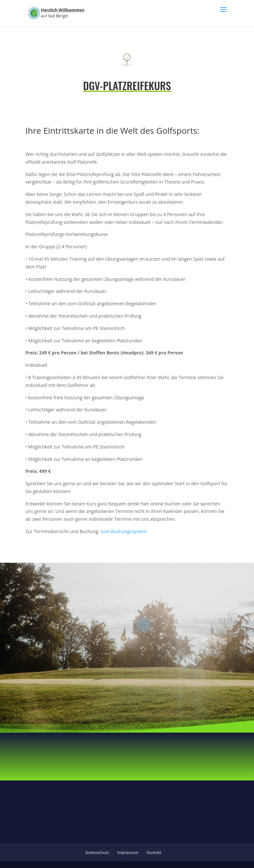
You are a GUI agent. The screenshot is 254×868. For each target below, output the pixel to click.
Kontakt (154, 853)
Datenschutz (97, 853)
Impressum (128, 853)
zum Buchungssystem (124, 531)
